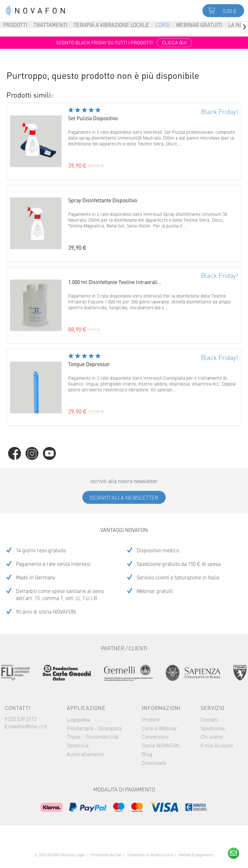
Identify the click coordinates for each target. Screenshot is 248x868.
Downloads (154, 763)
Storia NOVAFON (160, 745)
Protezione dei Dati (106, 855)
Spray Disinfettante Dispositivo (103, 200)
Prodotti (151, 719)
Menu (10, 11)
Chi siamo (212, 736)
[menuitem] (10, 11)
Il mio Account (217, 745)
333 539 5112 (22, 719)
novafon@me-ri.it (28, 726)
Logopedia (78, 719)
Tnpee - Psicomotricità (92, 736)
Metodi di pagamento (196, 855)
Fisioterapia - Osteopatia (94, 728)
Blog (147, 754)
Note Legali (75, 855)
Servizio (212, 708)
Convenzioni (155, 736)
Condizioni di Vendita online (150, 855)
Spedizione (213, 728)
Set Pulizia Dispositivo (93, 118)
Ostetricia (78, 745)
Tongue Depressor (89, 364)
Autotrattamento (85, 754)
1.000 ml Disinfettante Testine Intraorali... (115, 282)
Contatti (209, 719)
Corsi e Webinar (160, 728)
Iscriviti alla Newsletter (124, 497)
